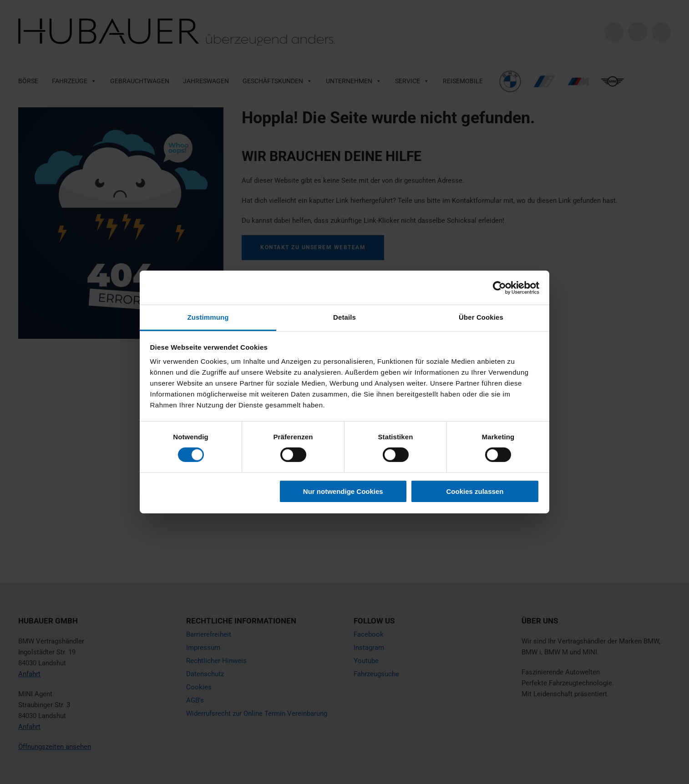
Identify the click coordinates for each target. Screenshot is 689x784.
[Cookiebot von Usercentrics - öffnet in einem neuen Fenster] (499, 287)
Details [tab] (344, 317)
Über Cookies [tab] (481, 317)
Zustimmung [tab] (208, 317)
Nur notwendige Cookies (343, 491)
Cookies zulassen (475, 491)
